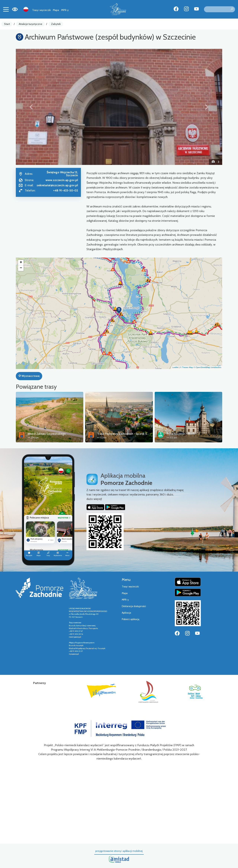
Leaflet (175, 367)
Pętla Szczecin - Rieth (181, 434)
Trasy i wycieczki (41, 10)
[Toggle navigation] (6, 9)
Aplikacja (126, 613)
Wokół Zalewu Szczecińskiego (47, 434)
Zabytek (56, 24)
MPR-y (65, 10)
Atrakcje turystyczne (30, 24)
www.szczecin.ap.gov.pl (62, 180)
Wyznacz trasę (29, 376)
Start (7, 24)
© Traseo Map (186, 367)
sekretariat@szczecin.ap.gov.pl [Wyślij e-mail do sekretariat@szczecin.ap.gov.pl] (57, 185)
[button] (31, 107)
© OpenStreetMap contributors (207, 367)
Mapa (56, 10)
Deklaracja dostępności (134, 606)
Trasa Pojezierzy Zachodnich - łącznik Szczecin (127, 434)
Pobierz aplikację (131, 619)
